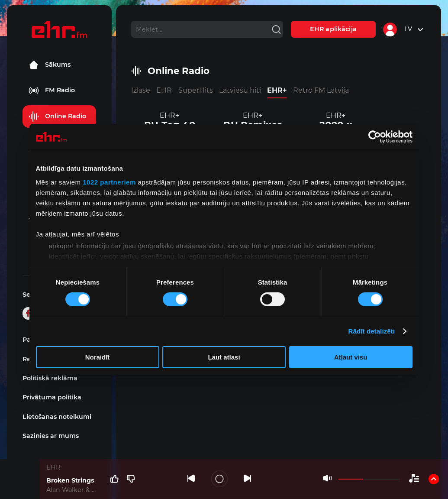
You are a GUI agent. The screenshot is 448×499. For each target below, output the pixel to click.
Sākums (50, 65)
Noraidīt (98, 357)
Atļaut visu (351, 357)
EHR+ (277, 90)
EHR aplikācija (333, 29)
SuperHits (196, 90)
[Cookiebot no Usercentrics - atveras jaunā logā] (375, 137)
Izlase (141, 90)
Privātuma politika (52, 397)
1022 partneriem (109, 182)
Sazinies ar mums (51, 436)
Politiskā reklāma (50, 378)
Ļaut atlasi (224, 357)
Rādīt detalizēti (372, 331)
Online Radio (57, 117)
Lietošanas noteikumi (57, 417)
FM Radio (52, 91)
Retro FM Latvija (321, 90)
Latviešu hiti (240, 90)
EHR (164, 90)
